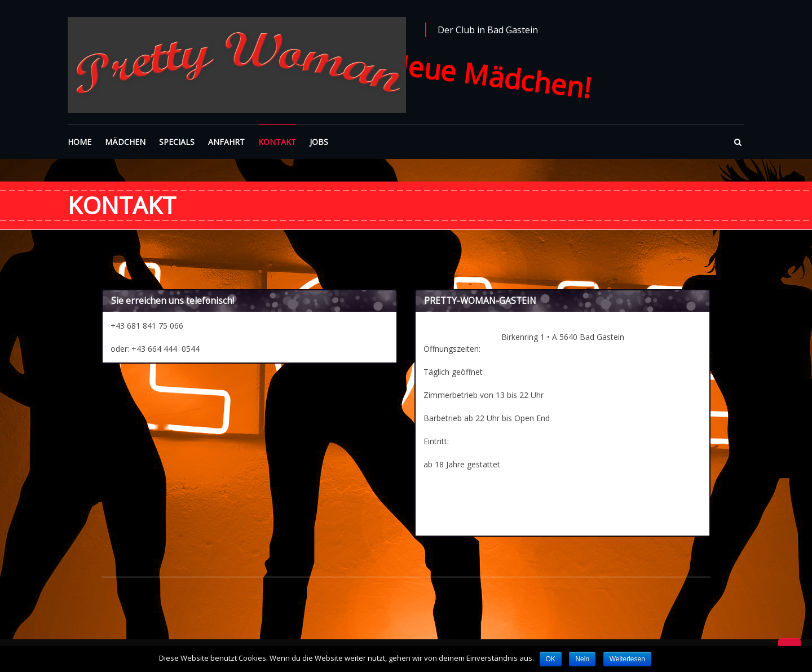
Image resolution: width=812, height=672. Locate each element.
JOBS (319, 142)
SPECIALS (177, 142)
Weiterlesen (627, 659)
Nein (582, 659)
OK (551, 659)
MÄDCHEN (125, 142)
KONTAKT (277, 142)
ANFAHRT (226, 142)
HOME (80, 142)
